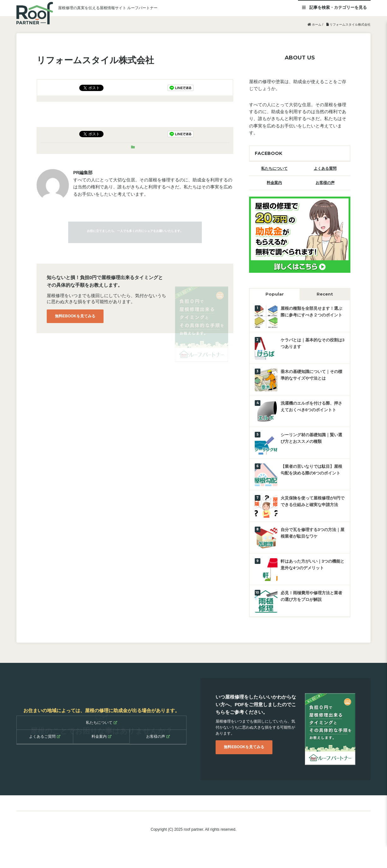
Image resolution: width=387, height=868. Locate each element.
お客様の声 (325, 183)
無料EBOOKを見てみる (75, 316)
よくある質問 (325, 168)
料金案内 (274, 183)
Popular (275, 294)
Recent (325, 294)
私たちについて (274, 168)
